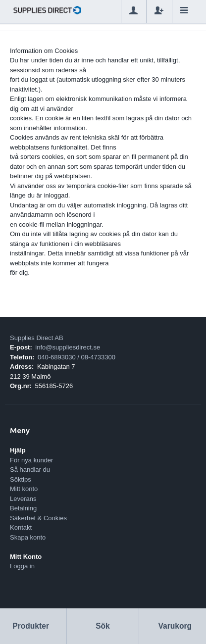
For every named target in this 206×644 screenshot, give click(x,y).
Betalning (23, 508)
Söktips (21, 479)
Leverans (23, 499)
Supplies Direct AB (37, 338)
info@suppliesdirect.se (68, 347)
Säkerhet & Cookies (38, 518)
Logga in (22, 566)
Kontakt (21, 527)
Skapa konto (28, 537)
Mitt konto (24, 489)
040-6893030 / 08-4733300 (77, 357)
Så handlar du (30, 470)
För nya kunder (31, 460)
